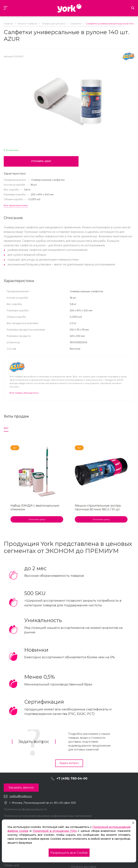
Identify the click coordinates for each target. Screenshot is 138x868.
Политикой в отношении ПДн (55, 831)
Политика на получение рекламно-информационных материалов (47, 816)
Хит (6, 428)
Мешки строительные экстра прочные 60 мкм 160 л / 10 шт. (98, 507)
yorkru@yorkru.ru (21, 796)
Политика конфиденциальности (25, 809)
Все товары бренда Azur (24, 393)
